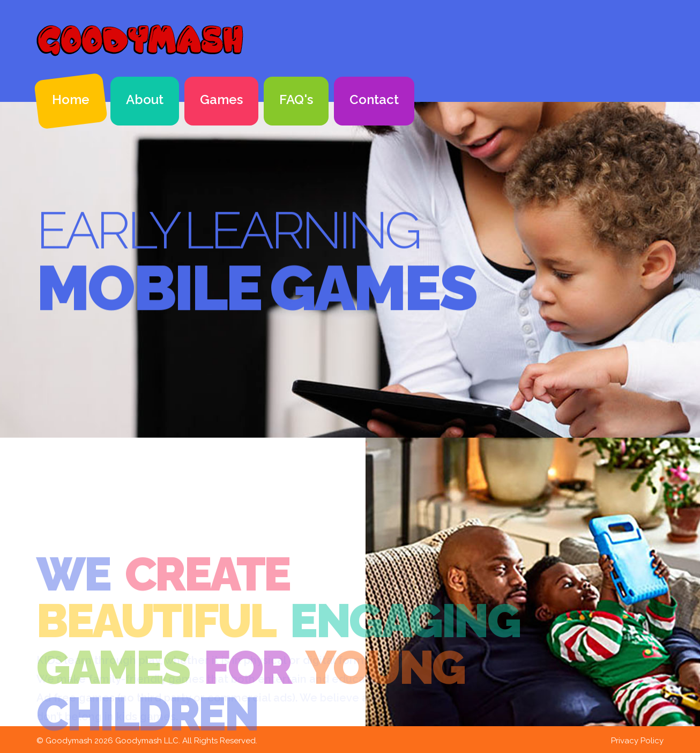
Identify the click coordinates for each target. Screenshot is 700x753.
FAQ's (296, 99)
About (145, 99)
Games (221, 99)
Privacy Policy (637, 741)
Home (71, 99)
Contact (374, 99)
